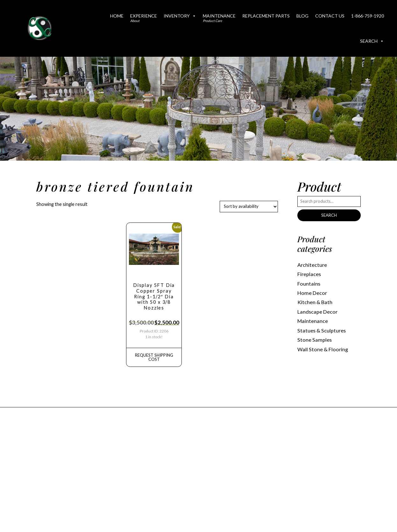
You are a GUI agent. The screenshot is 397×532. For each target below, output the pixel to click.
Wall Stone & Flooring (323, 349)
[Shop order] (249, 207)
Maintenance (219, 18)
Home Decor (312, 293)
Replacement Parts (266, 16)
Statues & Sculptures (322, 330)
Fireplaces (309, 274)
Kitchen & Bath (315, 302)
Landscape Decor (317, 312)
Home (117, 16)
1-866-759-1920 (368, 16)
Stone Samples (315, 340)
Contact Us (330, 16)
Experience (144, 18)
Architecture (312, 265)
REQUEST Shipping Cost (154, 357)
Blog (302, 16)
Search (372, 41)
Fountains (309, 284)
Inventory (180, 16)
